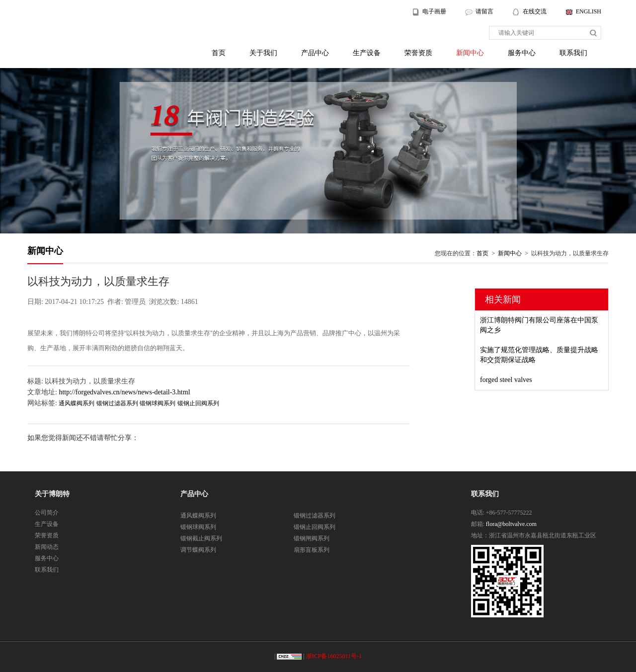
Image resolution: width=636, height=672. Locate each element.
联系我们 (573, 53)
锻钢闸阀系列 (312, 538)
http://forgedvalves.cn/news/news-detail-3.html (124, 392)
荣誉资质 (418, 53)
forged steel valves (506, 380)
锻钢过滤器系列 (117, 403)
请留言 (484, 11)
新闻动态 (47, 547)
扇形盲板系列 (312, 550)
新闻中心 (470, 53)
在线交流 (535, 11)
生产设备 (367, 53)
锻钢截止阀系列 (201, 538)
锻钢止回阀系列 (198, 403)
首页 (219, 53)
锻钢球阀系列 (158, 403)
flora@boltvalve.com (511, 524)
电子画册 (434, 11)
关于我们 (263, 53)
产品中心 (315, 53)
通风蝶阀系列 (77, 403)
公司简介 (47, 513)
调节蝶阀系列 (198, 550)
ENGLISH (589, 11)
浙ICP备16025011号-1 (334, 656)
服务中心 (522, 53)
